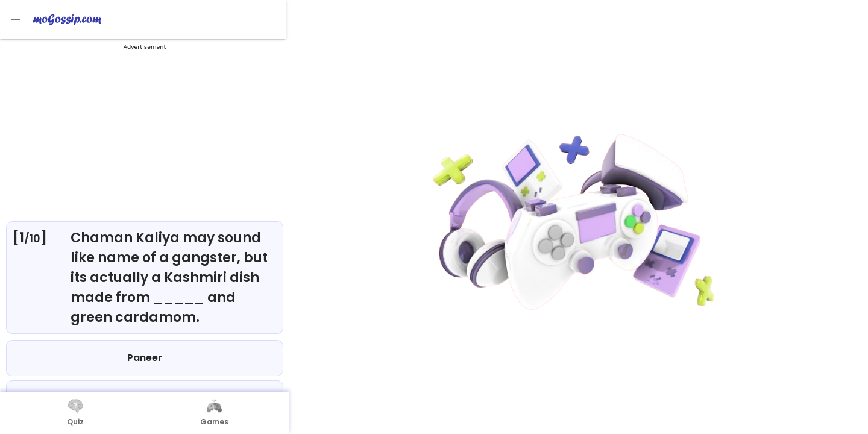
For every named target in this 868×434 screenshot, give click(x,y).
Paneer (145, 358)
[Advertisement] (145, 133)
